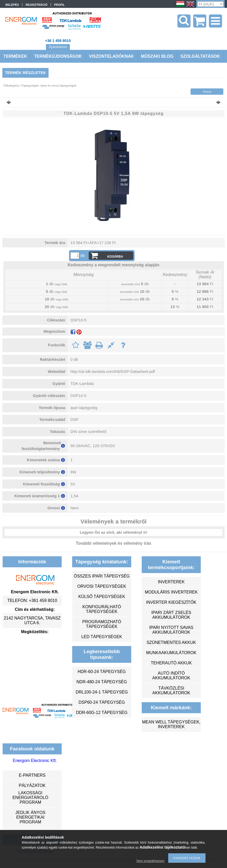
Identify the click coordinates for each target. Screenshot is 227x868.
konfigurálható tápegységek (102, 609)
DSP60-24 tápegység (102, 702)
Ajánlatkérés (58, 47)
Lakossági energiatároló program (30, 798)
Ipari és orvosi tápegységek (59, 86)
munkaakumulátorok (171, 653)
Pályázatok (32, 785)
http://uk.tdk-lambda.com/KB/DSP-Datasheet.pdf (113, 371)
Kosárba (115, 257)
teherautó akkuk (171, 663)
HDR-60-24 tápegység (102, 672)
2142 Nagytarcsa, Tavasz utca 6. (32, 620)
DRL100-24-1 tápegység (102, 692)
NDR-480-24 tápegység (102, 682)
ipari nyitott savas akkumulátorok (171, 630)
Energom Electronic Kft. (35, 761)
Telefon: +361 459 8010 (32, 600)
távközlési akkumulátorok (171, 690)
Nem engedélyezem (151, 861)
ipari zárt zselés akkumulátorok (171, 615)
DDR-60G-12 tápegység (102, 713)
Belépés (12, 5)
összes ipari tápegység (102, 576)
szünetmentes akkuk (171, 642)
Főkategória (11, 86)
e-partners (32, 775)
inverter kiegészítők (171, 602)
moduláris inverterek (171, 592)
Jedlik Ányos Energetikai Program (30, 817)
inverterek (171, 582)
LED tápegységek (102, 637)
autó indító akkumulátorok (171, 676)
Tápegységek (30, 86)
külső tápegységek (102, 597)
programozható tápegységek (102, 624)
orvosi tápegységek (102, 586)
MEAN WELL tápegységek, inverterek (171, 724)
